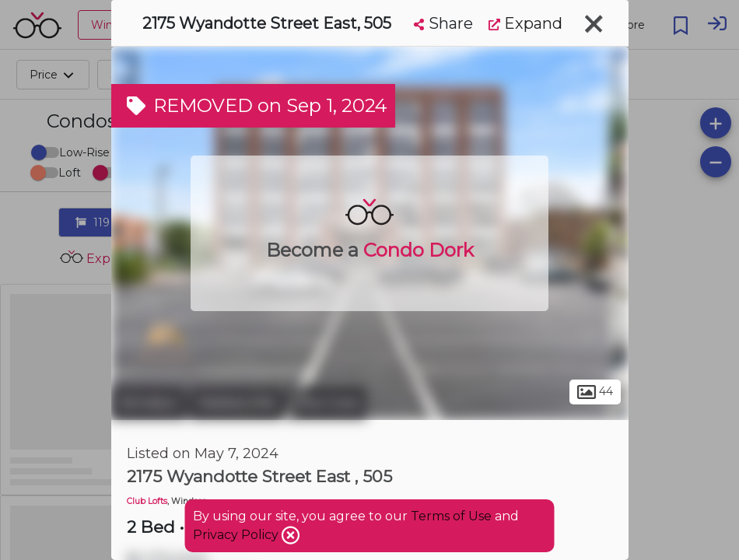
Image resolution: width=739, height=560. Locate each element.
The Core (327, 403)
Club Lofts (147, 501)
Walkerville (236, 403)
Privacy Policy (237, 535)
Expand (525, 23)
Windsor (149, 403)
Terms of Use (451, 516)
